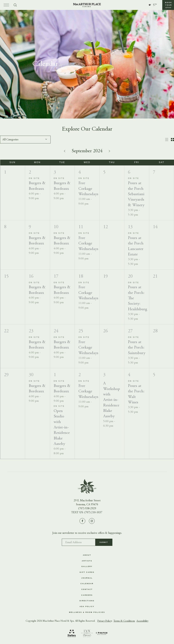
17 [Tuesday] (56, 277)
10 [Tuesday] (56, 227)
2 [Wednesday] (80, 375)
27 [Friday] (130, 331)
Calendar (87, 584)
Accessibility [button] (142, 622)
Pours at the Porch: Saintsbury (137, 348)
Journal (87, 578)
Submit (104, 543)
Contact (87, 590)
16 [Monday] (31, 277)
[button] (168, 5)
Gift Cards (87, 572)
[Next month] (109, 151)
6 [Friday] (129, 172)
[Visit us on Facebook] (82, 521)
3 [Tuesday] (55, 172)
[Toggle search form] (15, 5)
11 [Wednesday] (81, 227)
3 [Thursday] (104, 375)
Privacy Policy (104, 622)
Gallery (87, 567)
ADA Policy (87, 607)
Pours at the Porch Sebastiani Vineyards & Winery (136, 194)
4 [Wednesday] (80, 172)
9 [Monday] (30, 227)
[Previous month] (65, 151)
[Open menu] (6, 5)
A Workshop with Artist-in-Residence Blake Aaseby (112, 400)
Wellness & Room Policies (87, 613)
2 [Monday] (30, 172)
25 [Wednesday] (81, 331)
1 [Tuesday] (55, 375)
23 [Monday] (31, 331)
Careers (87, 595)
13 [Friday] (130, 227)
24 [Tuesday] (56, 331)
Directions (87, 601)
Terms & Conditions (124, 622)
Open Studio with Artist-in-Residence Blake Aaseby (62, 428)
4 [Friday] (129, 375)
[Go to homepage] (87, 5)
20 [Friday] (130, 277)
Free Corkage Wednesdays (88, 189)
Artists (87, 561)
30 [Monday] (31, 375)
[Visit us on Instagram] (92, 521)
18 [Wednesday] (81, 277)
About (87, 555)
